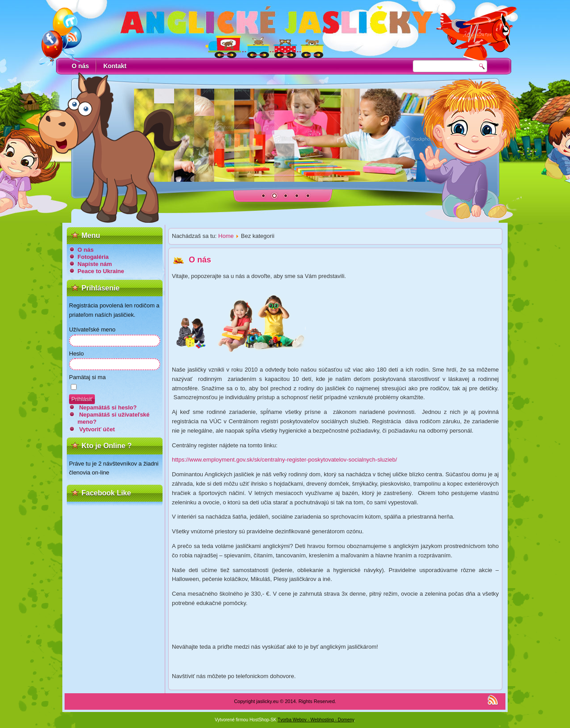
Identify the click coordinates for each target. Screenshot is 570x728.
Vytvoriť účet (97, 429)
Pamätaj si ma (87, 377)
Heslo (76, 354)
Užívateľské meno (92, 329)
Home (226, 236)
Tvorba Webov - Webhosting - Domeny (316, 720)
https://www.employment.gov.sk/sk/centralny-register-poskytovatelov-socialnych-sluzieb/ (285, 460)
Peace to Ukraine (101, 271)
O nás (80, 66)
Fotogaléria (93, 257)
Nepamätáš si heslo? (108, 407)
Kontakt (115, 66)
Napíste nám (95, 264)
